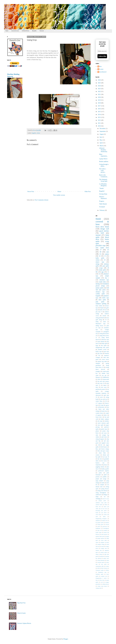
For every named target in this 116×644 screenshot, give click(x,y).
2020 (100, 97)
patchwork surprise (104, 471)
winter (107, 566)
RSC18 (100, 445)
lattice (105, 385)
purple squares (101, 538)
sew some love (102, 248)
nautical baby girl (100, 536)
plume (97, 431)
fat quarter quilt (99, 523)
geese (99, 526)
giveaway (105, 526)
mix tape (100, 421)
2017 (100, 106)
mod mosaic (104, 534)
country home (99, 413)
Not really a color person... (103, 171)
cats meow (104, 513)
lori (99, 355)
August (102, 134)
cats (108, 252)
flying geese (101, 524)
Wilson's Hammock (103, 198)
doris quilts (102, 300)
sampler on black (105, 542)
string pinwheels (100, 318)
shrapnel (98, 363)
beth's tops (106, 298)
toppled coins (105, 443)
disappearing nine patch (102, 347)
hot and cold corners (103, 381)
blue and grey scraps (103, 451)
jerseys (105, 465)
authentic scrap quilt (101, 503)
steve (101, 397)
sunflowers (98, 495)
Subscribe (102, 56)
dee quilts (104, 346)
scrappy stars (104, 548)
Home (7, 31)
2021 (100, 94)
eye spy (104, 375)
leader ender (99, 532)
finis (97, 580)
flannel (102, 308)
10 (106, 320)
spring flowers (105, 489)
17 (101, 250)
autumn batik (99, 505)
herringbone (106, 528)
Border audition (104, 162)
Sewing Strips (103, 194)
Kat (101, 66)
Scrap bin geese (105, 405)
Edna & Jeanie (21, 613)
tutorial (98, 235)
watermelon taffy (100, 566)
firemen (107, 523)
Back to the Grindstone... (104, 176)
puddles (105, 477)
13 (105, 256)
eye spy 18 (106, 457)
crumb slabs (102, 282)
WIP (102, 233)
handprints (98, 528)
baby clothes (99, 306)
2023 (100, 89)
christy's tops (100, 292)
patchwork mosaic (100, 389)
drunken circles (102, 350)
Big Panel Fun (21, 603)
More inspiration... (104, 155)
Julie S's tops (106, 499)
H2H (105, 322)
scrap (102, 546)
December (103, 129)
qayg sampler (99, 481)
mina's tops (100, 262)
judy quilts (100, 302)
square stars (106, 558)
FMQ (97, 322)
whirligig (98, 499)
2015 (100, 112)
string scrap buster (102, 586)
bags (97, 346)
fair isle (100, 459)
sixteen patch (104, 552)
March (102, 146)
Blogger (66, 639)
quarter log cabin (102, 361)
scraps (101, 268)
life (97, 272)
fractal (107, 524)
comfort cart (104, 576)
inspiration (98, 465)
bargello (34, 133)
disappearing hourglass (101, 519)
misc (97, 387)
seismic (104, 316)
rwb (102, 582)
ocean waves (105, 359)
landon (106, 530)
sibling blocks (106, 584)
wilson (38, 133)
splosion (102, 556)
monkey (107, 421)
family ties (105, 520)
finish (98, 219)
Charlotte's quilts (100, 570)
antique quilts (102, 501)
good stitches (104, 231)
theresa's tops (105, 340)
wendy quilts (102, 270)
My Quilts (34, 31)
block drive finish (102, 227)
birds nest (98, 507)
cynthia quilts (100, 294)
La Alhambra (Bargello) (103, 185)
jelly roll (100, 530)
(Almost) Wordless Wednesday (103, 150)
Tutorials (42, 31)
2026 (100, 80)
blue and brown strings (102, 449)
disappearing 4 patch (101, 578)
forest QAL (99, 417)
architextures (101, 407)
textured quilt (101, 562)
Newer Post (31, 192)
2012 (100, 120)
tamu (108, 560)
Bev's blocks (104, 568)
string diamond (101, 560)
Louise (101, 69)
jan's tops (106, 352)
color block (98, 515)
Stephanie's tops (102, 572)
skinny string (99, 554)
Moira (108, 570)
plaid (105, 475)
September (103, 131)
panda (108, 536)
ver (105, 497)
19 (105, 260)
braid (97, 513)
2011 (99, 123)
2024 (100, 86)
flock (99, 379)
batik (106, 505)
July (101, 137)
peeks (100, 473)
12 (99, 274)
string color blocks (102, 491)
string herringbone (101, 493)
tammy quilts (99, 288)
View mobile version (59, 195)
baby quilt (104, 344)
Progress (102, 201)
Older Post (88, 192)
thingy (105, 495)
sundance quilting (101, 304)
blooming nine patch (101, 511)
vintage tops (98, 588)
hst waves (104, 461)
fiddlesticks (106, 377)
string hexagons (100, 439)
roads (103, 483)
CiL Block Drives (26, 31)
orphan (107, 254)
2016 (100, 109)
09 (106, 401)
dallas (104, 517)
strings (98, 264)
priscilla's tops (101, 246)
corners (98, 455)
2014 (100, 115)
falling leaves (99, 326)
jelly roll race (103, 310)
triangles (98, 371)
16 (100, 254)
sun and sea (104, 399)
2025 (100, 83)
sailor (97, 542)
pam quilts (106, 266)
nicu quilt (101, 425)
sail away (104, 433)
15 (108, 250)
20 (108, 268)
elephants (98, 520)
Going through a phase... (104, 165)
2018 (100, 103)
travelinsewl (103, 72)
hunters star (100, 463)
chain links (102, 453)
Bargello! (102, 191)
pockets (98, 477)
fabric (105, 415)
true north (104, 564)
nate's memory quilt (103, 423)
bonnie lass (104, 411)
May (101, 140)
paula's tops (104, 429)
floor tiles (102, 580)
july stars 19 (101, 383)
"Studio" (102, 188)
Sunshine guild (99, 574)
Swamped (102, 207)
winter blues (99, 401)
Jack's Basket (101, 342)
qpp (103, 272)
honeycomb (106, 379)
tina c (107, 278)
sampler (102, 485)
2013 (100, 117)
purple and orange (101, 479)
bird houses (104, 447)
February (102, 210)
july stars (100, 353)
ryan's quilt (104, 540)
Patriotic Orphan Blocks (24, 623)
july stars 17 (99, 312)
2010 (100, 126)
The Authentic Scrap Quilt (103, 180)
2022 (100, 91)
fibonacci (98, 377)
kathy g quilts (105, 469)
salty (97, 435)
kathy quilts (100, 258)
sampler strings (101, 544)
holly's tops (99, 352)
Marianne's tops (101, 324)
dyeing (98, 284)
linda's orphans (105, 419)
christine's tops (104, 280)
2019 (100, 100)
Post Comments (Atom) (41, 200)
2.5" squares (99, 403)
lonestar (107, 353)
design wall (105, 229)
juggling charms (100, 467)
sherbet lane (99, 550)
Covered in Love (15, 31)
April (101, 143)
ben (108, 407)
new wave (104, 387)
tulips (97, 497)
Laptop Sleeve (103, 159)
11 (108, 272)
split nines (104, 437)
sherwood (98, 395)
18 (100, 252)
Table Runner (103, 204)
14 (100, 256)
